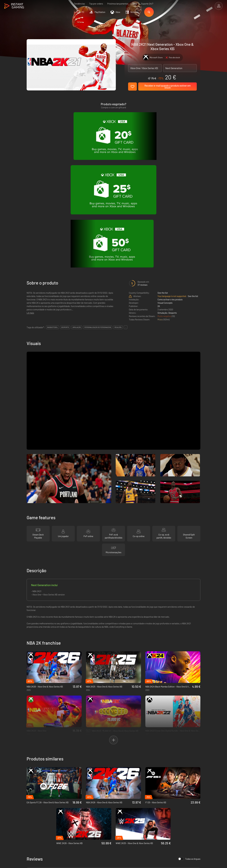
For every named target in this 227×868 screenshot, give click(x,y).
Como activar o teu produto (170, 174)
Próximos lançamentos (118, 4)
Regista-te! (191, 791)
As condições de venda (75, 805)
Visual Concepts (165, 177)
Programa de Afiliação (75, 815)
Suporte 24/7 (147, 4)
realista (118, 202)
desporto (65, 202)
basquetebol (52, 202)
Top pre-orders (96, 4)
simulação (77, 202)
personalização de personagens (98, 202)
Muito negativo (165, 191)
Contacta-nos (71, 820)
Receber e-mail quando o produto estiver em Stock (168, 87)
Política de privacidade (75, 810)
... (126, 202)
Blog (135, 4)
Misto (160, 194)
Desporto (173, 187)
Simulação (162, 187)
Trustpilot (31, 805)
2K (159, 181)
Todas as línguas (189, 733)
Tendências (79, 4)
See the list (163, 167)
